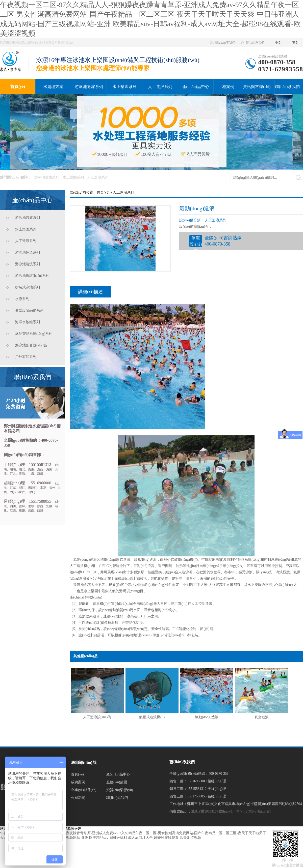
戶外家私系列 (26, 357)
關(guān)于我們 (225, 43)
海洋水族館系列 (28, 322)
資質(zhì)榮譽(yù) (120, 790)
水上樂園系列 (124, 87)
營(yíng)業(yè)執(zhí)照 (254, 811)
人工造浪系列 (160, 87)
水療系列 (22, 299)
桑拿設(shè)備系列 (29, 310)
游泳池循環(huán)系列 (32, 276)
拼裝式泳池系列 (28, 287)
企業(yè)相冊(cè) (84, 790)
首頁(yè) (18, 87)
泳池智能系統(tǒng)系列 (34, 334)
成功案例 (78, 782)
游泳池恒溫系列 (28, 252)
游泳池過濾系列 (89, 87)
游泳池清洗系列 (28, 264)
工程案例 (226, 87)
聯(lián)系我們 (255, 43)
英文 (295, 43)
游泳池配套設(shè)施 (31, 345)
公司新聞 (78, 798)
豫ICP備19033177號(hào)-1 (212, 811)
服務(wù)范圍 (117, 782)
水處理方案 (53, 87)
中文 (278, 43)
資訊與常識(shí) (257, 87)
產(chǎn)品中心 (196, 87)
